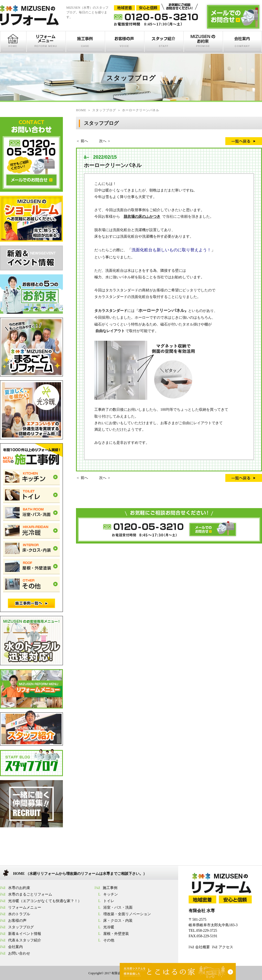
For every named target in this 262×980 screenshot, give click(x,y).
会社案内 (15, 947)
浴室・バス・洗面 (118, 907)
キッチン (111, 894)
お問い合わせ (19, 953)
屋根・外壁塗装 (116, 934)
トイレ (109, 901)
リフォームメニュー (25, 907)
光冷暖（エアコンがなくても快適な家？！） (45, 901)
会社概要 (203, 947)
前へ (84, 141)
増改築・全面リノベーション (127, 914)
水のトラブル (19, 914)
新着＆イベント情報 (25, 934)
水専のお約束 (19, 888)
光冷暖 (109, 927)
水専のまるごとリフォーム (30, 894)
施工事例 (110, 888)
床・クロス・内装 (118, 921)
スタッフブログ (21, 927)
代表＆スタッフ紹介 (25, 940)
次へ (103, 141)
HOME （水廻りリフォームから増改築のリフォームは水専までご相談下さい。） (80, 874)
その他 (109, 940)
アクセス (226, 947)
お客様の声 (17, 921)
